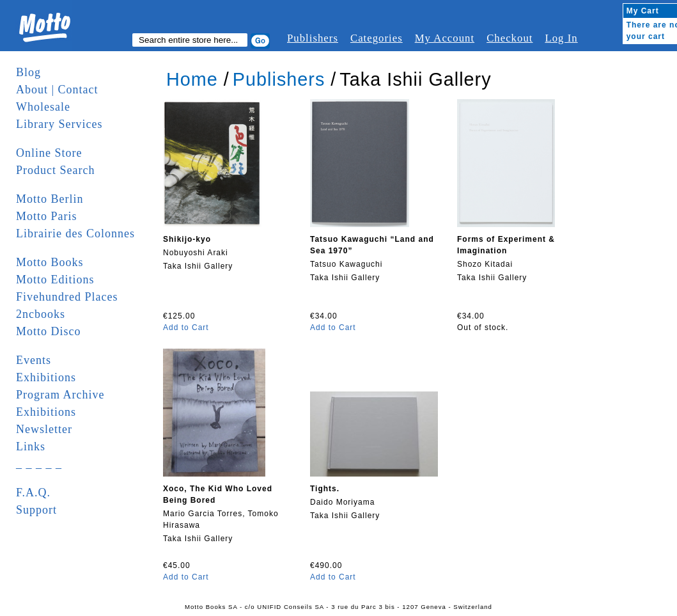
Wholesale (43, 107)
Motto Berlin (50, 199)
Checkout (510, 38)
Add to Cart (186, 328)
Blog (28, 72)
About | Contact (57, 90)
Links (31, 446)
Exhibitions (46, 377)
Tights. (325, 489)
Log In (561, 38)
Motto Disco (49, 331)
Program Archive (60, 395)
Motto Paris (47, 216)
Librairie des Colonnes (75, 233)
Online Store (49, 153)
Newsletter (44, 429)
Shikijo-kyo (187, 239)
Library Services (59, 124)
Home (192, 79)
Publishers (313, 38)
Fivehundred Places (67, 297)
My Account (445, 38)
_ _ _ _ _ (39, 464)
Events (34, 360)
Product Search (55, 170)
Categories (377, 38)
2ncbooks (41, 314)
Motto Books (50, 262)
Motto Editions (55, 280)
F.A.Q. (33, 493)
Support (36, 510)
